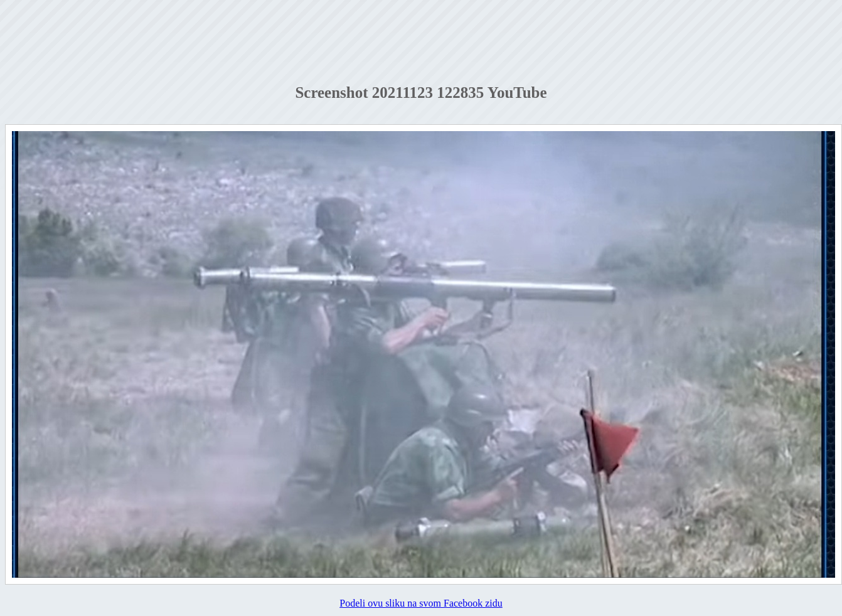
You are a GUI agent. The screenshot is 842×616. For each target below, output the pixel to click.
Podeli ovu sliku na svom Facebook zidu (421, 603)
